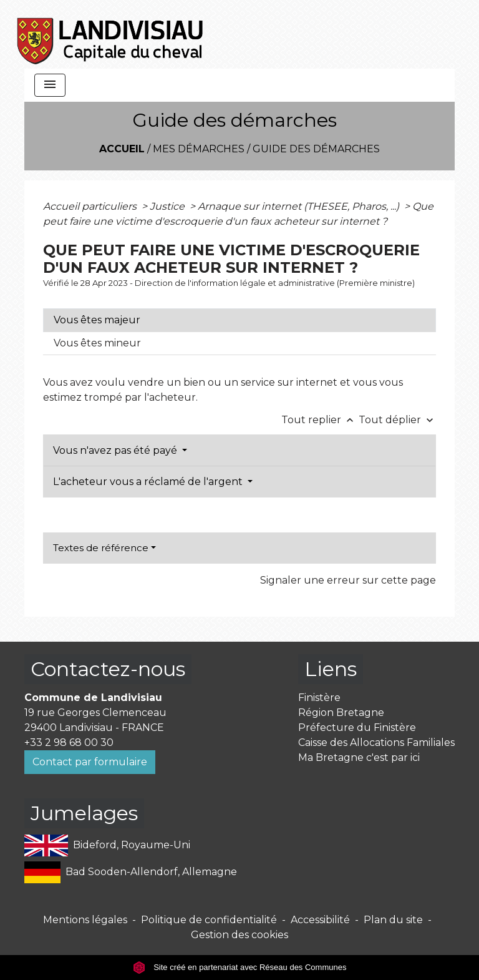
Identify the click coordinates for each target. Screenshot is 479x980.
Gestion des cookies (239, 935)
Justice (168, 206)
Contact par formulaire (90, 762)
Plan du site (393, 920)
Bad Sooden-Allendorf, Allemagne (131, 872)
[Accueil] (111, 34)
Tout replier (320, 420)
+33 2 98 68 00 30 (69, 742)
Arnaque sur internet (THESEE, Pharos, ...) (300, 206)
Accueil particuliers (91, 206)
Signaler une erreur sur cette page (348, 580)
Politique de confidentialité (209, 920)
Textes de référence (101, 548)
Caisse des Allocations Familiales (376, 742)
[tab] (239, 320)
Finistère (319, 698)
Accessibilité (320, 920)
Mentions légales (85, 920)
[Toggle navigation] (50, 85)
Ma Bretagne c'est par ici (359, 757)
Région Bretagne (341, 713)
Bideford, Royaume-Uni (107, 845)
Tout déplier (397, 420)
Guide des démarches (316, 149)
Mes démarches (199, 149)
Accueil (122, 149)
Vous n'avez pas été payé (116, 450)
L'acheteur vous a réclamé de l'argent (149, 482)
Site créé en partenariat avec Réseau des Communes (240, 967)
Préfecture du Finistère (357, 728)
